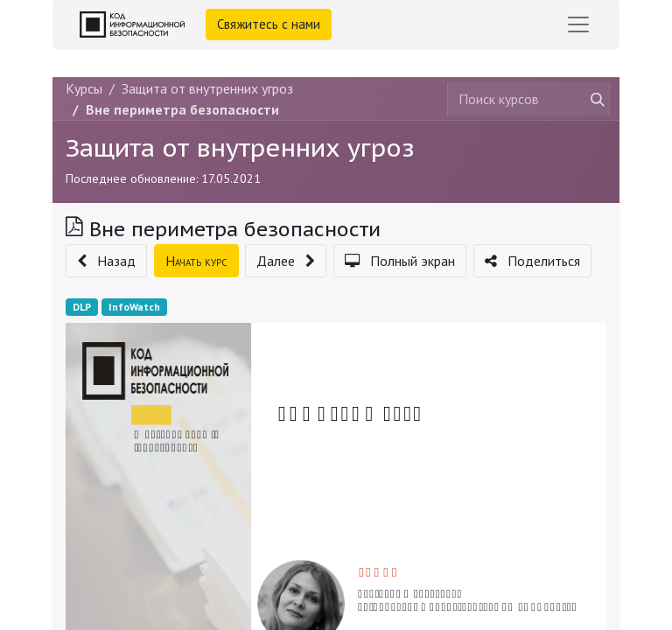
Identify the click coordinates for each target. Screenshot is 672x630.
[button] (106, 261)
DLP (82, 307)
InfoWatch (134, 307)
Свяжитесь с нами (269, 24)
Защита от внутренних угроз (240, 147)
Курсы (84, 88)
